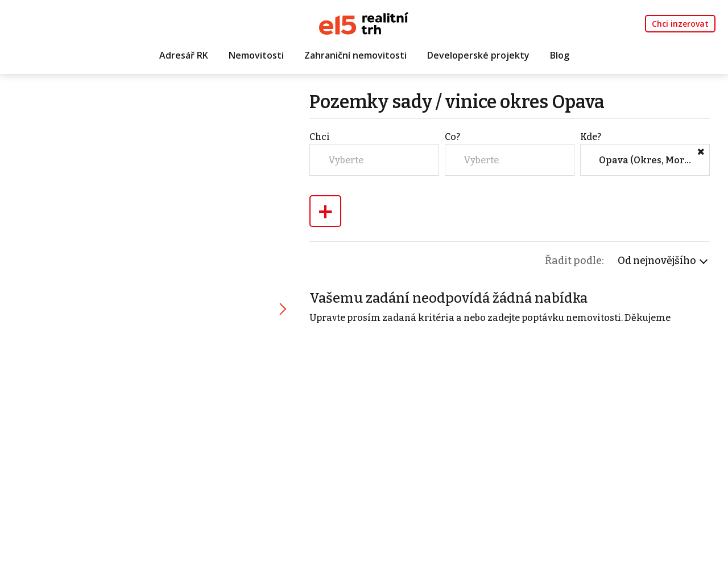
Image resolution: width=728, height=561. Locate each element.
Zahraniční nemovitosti (355, 55)
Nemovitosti (256, 55)
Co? (452, 137)
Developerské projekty (478, 55)
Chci (320, 137)
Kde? (591, 137)
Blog (560, 55)
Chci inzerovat (680, 24)
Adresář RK (184, 55)
